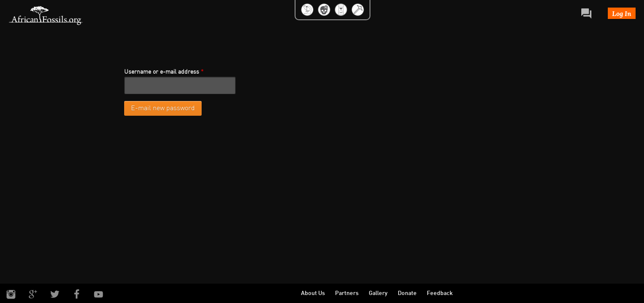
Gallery (378, 294)
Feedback (440, 294)
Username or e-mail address (164, 72)
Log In (622, 13)
